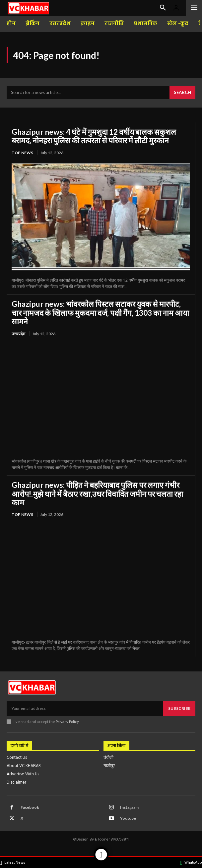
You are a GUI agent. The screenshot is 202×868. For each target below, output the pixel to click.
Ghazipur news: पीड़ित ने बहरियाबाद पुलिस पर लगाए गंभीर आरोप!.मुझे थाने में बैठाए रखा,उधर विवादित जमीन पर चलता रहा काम (97, 494)
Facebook (30, 807)
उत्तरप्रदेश (18, 334)
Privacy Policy (67, 722)
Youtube (128, 818)
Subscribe (179, 708)
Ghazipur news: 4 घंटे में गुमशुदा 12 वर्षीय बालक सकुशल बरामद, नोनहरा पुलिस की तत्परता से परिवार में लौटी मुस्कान (94, 136)
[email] (85, 708)
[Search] (182, 93)
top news (22, 153)
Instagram (129, 807)
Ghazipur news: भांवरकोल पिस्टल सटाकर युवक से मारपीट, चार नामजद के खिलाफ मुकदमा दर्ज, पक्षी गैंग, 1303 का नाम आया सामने (100, 313)
